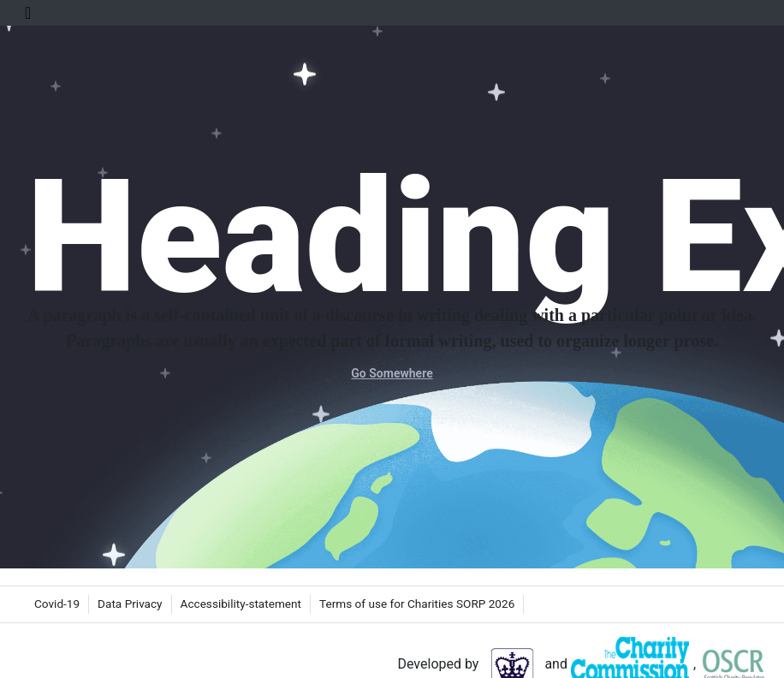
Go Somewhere (392, 373)
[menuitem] (57, 604)
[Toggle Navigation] (28, 13)
